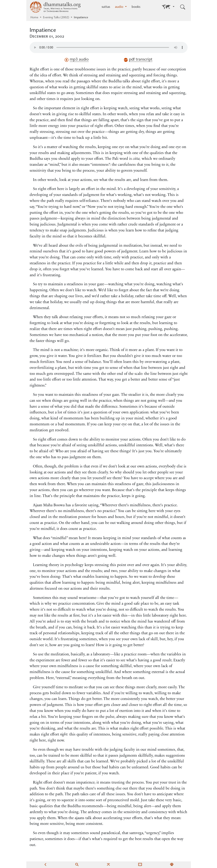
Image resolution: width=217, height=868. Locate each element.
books (136, 7)
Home (34, 18)
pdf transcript (138, 60)
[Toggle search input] (183, 7)
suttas (106, 7)
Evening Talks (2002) (56, 18)
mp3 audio (77, 60)
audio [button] (120, 7)
